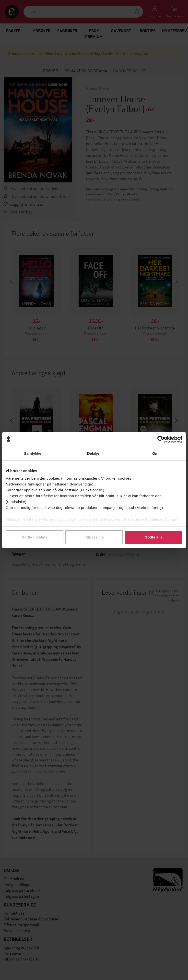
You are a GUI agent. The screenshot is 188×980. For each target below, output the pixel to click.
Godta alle (153, 537)
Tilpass (94, 537)
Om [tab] (155, 453)
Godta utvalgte (35, 537)
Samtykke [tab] (33, 453)
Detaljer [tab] (94, 453)
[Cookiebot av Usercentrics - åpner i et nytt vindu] (161, 439)
